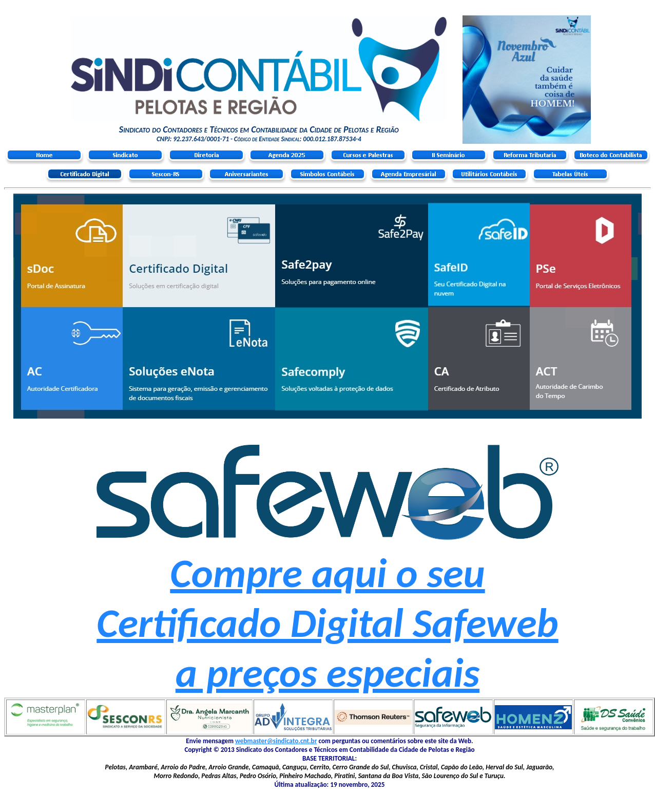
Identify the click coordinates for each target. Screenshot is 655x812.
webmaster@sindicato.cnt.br (276, 741)
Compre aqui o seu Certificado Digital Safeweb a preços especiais (327, 623)
